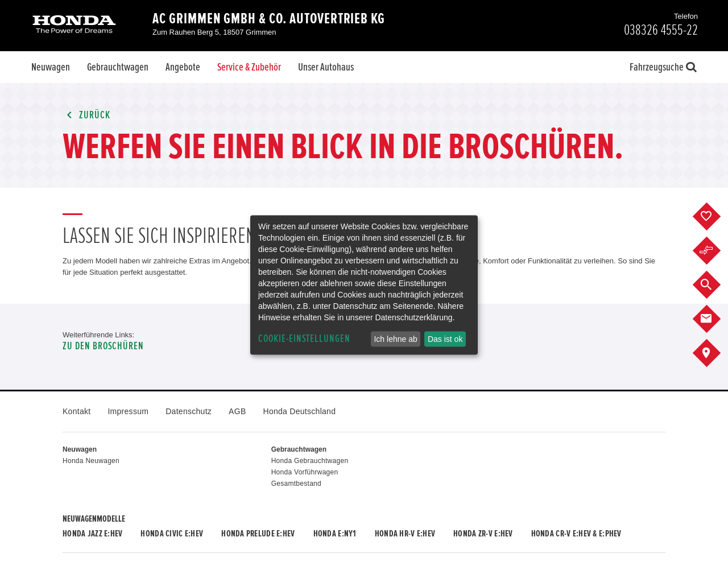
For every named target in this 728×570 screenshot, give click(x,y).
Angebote (183, 67)
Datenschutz (189, 411)
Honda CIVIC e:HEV (172, 534)
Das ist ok (445, 339)
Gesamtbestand (296, 484)
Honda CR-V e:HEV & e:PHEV (576, 534)
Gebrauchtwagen (118, 67)
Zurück (86, 115)
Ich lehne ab (395, 339)
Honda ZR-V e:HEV (483, 534)
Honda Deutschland (300, 411)
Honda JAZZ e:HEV (92, 534)
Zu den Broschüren (103, 346)
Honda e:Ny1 (335, 534)
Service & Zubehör (249, 67)
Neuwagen (51, 67)
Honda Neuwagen (91, 461)
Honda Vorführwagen (305, 472)
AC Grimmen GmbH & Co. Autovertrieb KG (269, 19)
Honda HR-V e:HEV (405, 534)
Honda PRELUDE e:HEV (258, 534)
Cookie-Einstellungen (304, 339)
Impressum (128, 411)
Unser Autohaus (326, 67)
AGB (237, 411)
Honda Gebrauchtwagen (310, 461)
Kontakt (76, 411)
